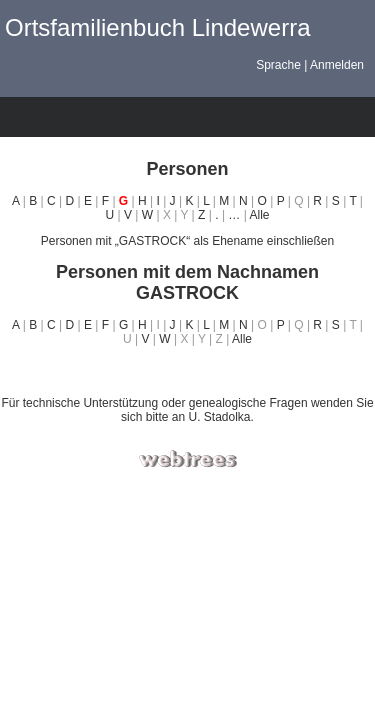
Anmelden (337, 65)
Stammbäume (21, 117)
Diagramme (56, 117)
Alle (259, 215)
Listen (91, 117)
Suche (196, 117)
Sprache (278, 65)
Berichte (161, 117)
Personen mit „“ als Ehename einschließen (187, 241)
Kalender (126, 117)
